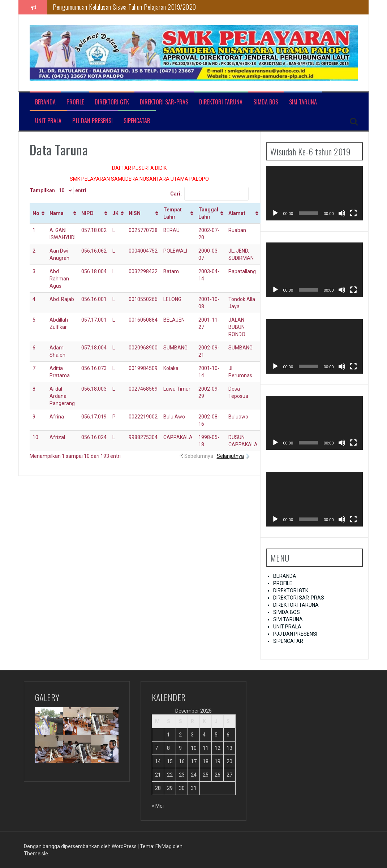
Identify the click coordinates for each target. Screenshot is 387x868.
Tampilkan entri (58, 190)
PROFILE (75, 102)
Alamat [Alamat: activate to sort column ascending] (237, 213)
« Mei (158, 806)
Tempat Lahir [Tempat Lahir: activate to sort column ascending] (173, 213)
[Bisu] (342, 213)
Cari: (209, 194)
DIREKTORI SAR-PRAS (164, 102)
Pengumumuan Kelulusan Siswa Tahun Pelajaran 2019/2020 (124, 7)
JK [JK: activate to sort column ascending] (115, 213)
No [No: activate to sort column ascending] (36, 213)
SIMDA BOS (266, 102)
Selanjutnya (230, 456)
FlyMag (164, 846)
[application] (314, 193)
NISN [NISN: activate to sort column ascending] (135, 213)
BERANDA (45, 102)
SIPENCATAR (137, 121)
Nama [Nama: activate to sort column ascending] (57, 213)
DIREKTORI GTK (112, 102)
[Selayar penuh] (353, 213)
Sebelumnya (199, 456)
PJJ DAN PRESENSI (93, 121)
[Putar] (275, 213)
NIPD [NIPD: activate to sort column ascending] (87, 213)
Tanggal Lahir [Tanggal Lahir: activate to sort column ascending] (208, 213)
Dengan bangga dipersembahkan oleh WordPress (81, 846)
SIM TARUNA (303, 102)
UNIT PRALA (48, 121)
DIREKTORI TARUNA (221, 102)
